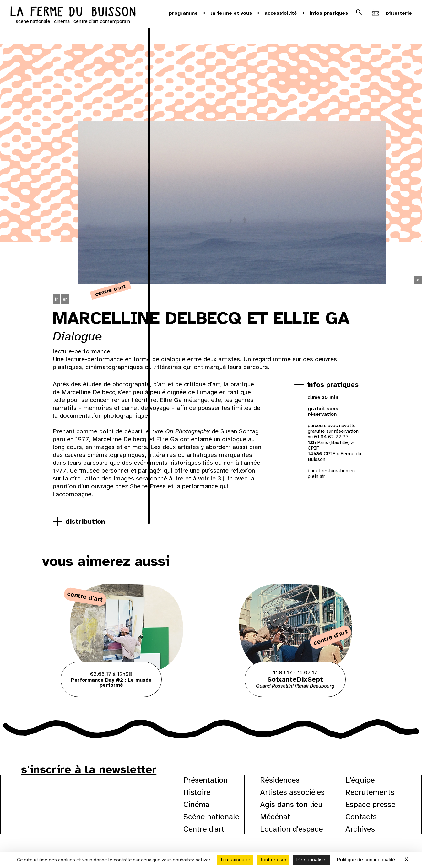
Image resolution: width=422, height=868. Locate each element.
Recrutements (370, 792)
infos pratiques (333, 385)
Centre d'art (204, 829)
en (65, 299)
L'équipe (360, 780)
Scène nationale (211, 817)
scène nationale (33, 21)
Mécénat (275, 817)
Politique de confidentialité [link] (366, 860)
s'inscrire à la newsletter (89, 769)
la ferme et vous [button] (231, 13)
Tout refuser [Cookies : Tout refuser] (273, 860)
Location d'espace (291, 829)
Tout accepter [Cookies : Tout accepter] (235, 860)
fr (56, 299)
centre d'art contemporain (102, 21)
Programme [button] (183, 13)
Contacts (361, 817)
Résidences (280, 780)
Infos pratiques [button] (329, 13)
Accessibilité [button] (281, 13)
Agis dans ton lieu (291, 804)
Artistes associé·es (292, 792)
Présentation (206, 780)
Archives (360, 829)
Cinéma (196, 804)
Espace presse (370, 804)
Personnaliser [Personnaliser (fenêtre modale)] (311, 860)
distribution (85, 521)
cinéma (62, 21)
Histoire (197, 792)
